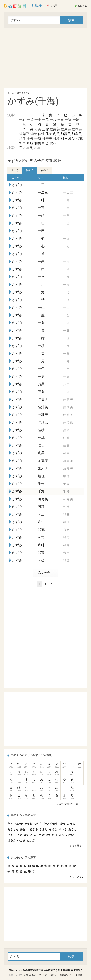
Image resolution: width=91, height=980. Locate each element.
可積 (56, 139)
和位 (72, 139)
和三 (64, 139)
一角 (23, 129)
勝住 (23, 139)
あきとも (13, 829)
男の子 (20, 93)
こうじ (71, 824)
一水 (53, 120)
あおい (24, 829)
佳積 (33, 134)
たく (10, 824)
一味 (41, 115)
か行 (28, 93)
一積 (61, 124)
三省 (45, 129)
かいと (28, 835)
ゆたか (19, 824)
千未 (30, 139)
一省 (38, 124)
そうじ (28, 824)
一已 (64, 115)
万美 (38, 129)
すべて (15, 170)
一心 (23, 120)
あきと (72, 829)
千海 (38, 139)
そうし (53, 829)
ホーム (11, 93)
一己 (56, 115)
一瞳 (53, 124)
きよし (43, 829)
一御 (79, 115)
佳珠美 (77, 129)
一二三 (32, 115)
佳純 (41, 134)
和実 (38, 143)
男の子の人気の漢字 (22, 857)
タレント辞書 (76, 975)
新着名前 (64, 975)
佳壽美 (55, 129)
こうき (19, 835)
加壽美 (66, 134)
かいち (50, 835)
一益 (30, 124)
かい (71, 835)
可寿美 (47, 139)
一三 (23, 115)
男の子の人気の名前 (22, 815)
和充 (79, 139)
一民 (45, 120)
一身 (30, 129)
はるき (12, 840)
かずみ (17, 185)
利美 (56, 134)
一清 (76, 120)
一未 (38, 120)
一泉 (61, 120)
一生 (23, 124)
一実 (49, 115)
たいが (31, 840)
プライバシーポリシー (48, 975)
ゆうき (63, 829)
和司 (23, 143)
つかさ (38, 824)
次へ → (55, 143)
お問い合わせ (30, 975)
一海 (68, 120)
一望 (30, 120)
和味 (30, 143)
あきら (34, 829)
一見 (76, 124)
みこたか (39, 835)
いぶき (21, 840)
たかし (54, 824)
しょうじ (61, 835)
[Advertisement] (45, 58)
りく (10, 835)
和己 (45, 143)
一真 (45, 124)
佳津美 (66, 129)
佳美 (49, 134)
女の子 (45, 170)
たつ (46, 824)
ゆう (63, 824)
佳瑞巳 (24, 134)
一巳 (72, 115)
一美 (68, 124)
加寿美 (77, 134)
